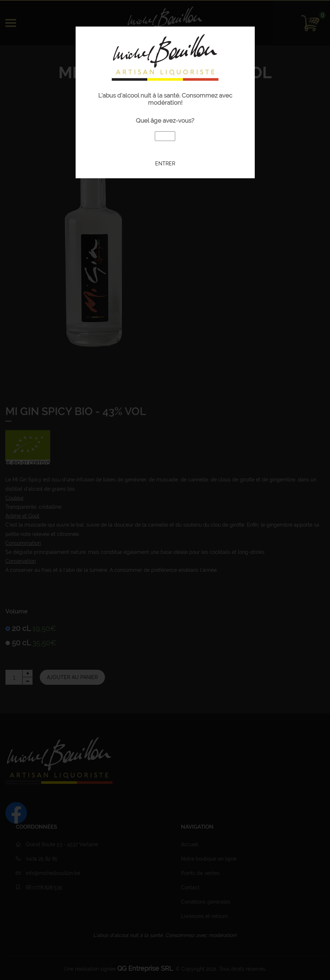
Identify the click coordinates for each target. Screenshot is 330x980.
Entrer (165, 163)
